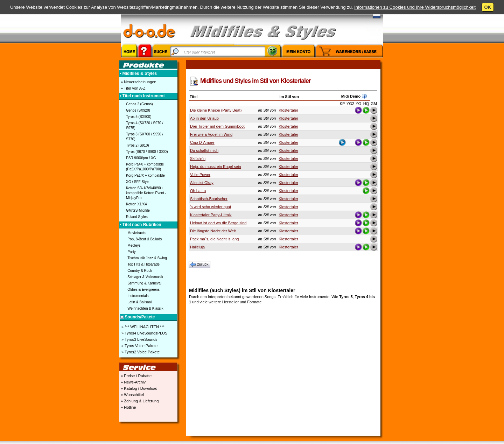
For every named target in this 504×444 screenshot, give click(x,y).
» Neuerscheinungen (138, 82)
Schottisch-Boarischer (209, 199)
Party (131, 252)
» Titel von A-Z (132, 88)
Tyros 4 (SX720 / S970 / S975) (145, 125)
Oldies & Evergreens (143, 290)
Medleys (134, 245)
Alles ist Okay (202, 183)
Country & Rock (140, 271)
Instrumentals (138, 296)
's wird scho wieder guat (211, 207)
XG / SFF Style (138, 182)
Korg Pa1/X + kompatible (145, 175)
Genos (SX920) (138, 110)
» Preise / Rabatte (136, 376)
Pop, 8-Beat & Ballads (145, 239)
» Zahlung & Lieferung (139, 401)
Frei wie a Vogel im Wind (211, 134)
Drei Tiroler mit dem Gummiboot (217, 126)
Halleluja (197, 247)
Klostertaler (288, 110)
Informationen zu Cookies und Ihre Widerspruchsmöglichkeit (415, 7)
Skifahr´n (198, 158)
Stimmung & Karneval (144, 283)
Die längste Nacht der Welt (213, 231)
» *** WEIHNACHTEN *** (142, 327)
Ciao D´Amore (202, 142)
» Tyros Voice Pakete (139, 346)
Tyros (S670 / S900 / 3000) (147, 152)
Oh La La (198, 191)
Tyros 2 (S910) (138, 145)
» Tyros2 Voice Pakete (140, 352)
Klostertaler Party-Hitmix (211, 215)
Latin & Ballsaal (139, 302)
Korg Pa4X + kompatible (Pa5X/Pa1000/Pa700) (145, 167)
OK (488, 7)
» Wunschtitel (132, 395)
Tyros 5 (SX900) (139, 117)
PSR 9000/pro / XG (141, 158)
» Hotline (128, 407)
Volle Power (200, 175)
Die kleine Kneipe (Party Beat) (216, 110)
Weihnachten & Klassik (145, 308)
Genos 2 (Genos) (139, 104)
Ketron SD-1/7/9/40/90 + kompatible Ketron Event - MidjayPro (146, 193)
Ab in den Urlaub (204, 118)
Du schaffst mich (204, 150)
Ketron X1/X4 (136, 204)
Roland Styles (137, 217)
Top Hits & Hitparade (143, 264)
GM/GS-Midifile (138, 210)
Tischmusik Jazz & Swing (147, 258)
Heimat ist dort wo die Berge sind (218, 223)
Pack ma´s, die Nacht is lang (214, 239)
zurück (199, 265)
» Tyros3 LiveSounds (139, 339)
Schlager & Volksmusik (145, 277)
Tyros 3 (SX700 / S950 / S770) (145, 137)
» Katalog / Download (139, 388)
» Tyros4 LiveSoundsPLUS (144, 333)
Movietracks (137, 233)
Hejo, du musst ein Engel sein (216, 167)
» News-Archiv (133, 382)
